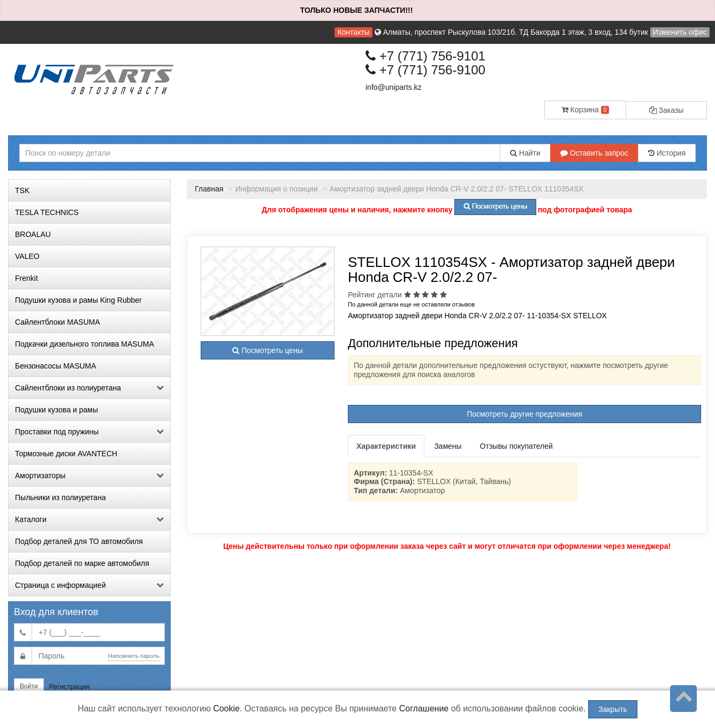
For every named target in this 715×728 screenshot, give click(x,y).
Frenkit (26, 278)
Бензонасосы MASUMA (56, 366)
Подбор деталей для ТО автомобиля (79, 541)
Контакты (353, 32)
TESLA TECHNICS (47, 212)
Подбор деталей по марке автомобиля (82, 563)
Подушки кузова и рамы (56, 410)
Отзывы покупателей (516, 446)
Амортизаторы (89, 476)
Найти (525, 153)
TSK (22, 190)
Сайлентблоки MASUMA (58, 322)
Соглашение (424, 708)
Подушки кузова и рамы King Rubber (78, 300)
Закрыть (613, 709)
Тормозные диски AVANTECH (66, 454)
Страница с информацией (89, 585)
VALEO (27, 256)
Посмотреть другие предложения (524, 414)
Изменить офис (680, 32)
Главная (209, 189)
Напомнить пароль (134, 656)
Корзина (585, 110)
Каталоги (89, 519)
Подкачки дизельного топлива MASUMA (85, 344)
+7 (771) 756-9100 (425, 70)
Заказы (667, 110)
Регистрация (70, 687)
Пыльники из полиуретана (60, 497)
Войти (29, 686)
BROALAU (33, 234)
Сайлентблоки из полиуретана (89, 388)
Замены (448, 446)
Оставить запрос (594, 153)
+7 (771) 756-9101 (425, 56)
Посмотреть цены (267, 350)
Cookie (226, 708)
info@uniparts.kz (393, 87)
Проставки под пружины (89, 432)
